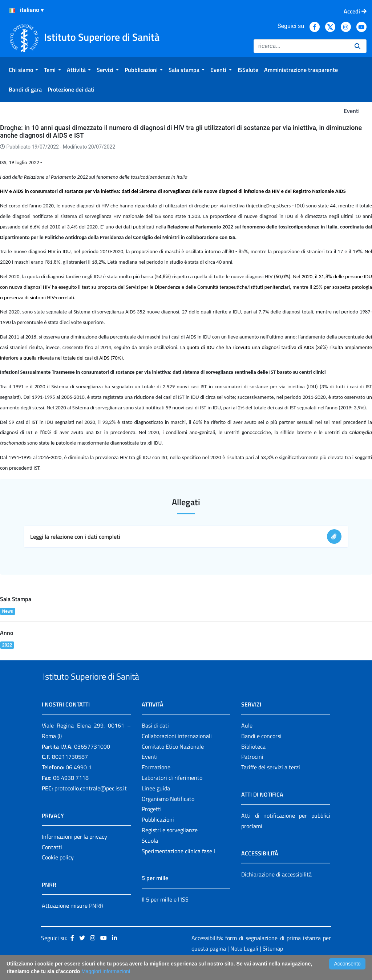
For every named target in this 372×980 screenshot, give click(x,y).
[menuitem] (23, 70)
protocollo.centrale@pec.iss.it (91, 805)
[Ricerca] (301, 46)
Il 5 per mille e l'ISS (165, 916)
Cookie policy (58, 874)
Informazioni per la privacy (74, 853)
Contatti (52, 864)
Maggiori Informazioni (106, 971)
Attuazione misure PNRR (73, 923)
